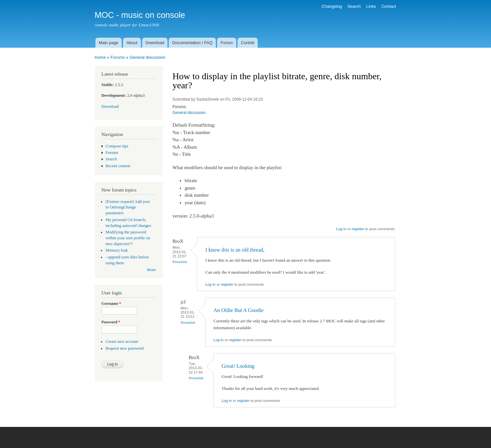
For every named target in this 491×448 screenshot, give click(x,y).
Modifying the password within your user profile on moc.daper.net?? (128, 238)
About (132, 43)
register (358, 229)
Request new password (124, 348)
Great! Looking (238, 366)
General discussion (147, 57)
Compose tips (117, 146)
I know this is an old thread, (235, 250)
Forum (227, 43)
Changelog (332, 6)
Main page (109, 43)
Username (111, 304)
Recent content (118, 166)
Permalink (180, 262)
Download (155, 43)
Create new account (122, 342)
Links (371, 6)
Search (354, 6)
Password (111, 322)
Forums (118, 57)
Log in (341, 229)
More (152, 270)
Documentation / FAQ (192, 43)
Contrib (248, 43)
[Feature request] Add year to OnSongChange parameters (128, 207)
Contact (389, 6)
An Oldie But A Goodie (239, 310)
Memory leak (117, 250)
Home (100, 57)
